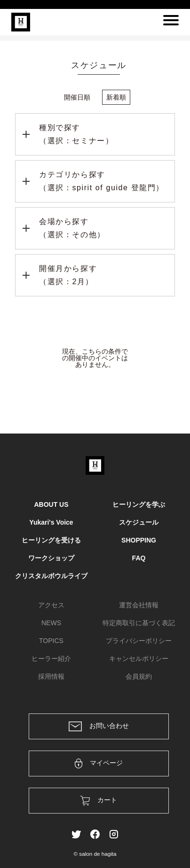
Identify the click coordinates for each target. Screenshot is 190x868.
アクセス (51, 605)
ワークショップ (51, 558)
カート (99, 801)
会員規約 (139, 676)
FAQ (139, 558)
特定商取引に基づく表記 (139, 623)
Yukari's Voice (51, 522)
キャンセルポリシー (139, 659)
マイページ (99, 763)
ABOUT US (51, 504)
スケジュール (139, 522)
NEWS (51, 623)
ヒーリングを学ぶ (139, 504)
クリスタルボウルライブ (51, 576)
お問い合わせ (99, 726)
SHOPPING (139, 540)
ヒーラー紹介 (51, 659)
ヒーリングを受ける (51, 540)
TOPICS (51, 641)
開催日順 (77, 97)
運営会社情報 (139, 605)
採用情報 (51, 676)
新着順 (116, 97)
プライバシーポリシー (139, 641)
